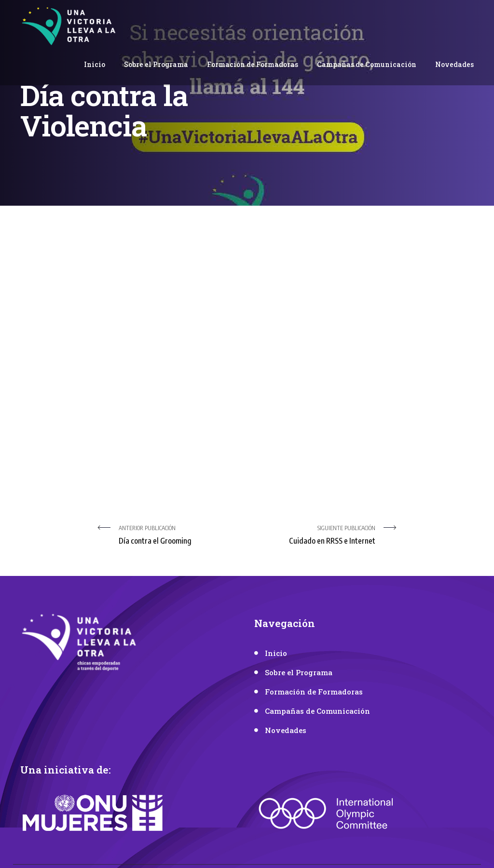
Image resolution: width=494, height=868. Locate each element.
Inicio (95, 64)
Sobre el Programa (156, 64)
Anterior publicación (179, 536)
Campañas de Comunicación (367, 64)
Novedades (454, 64)
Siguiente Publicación (315, 536)
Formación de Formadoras (253, 64)
